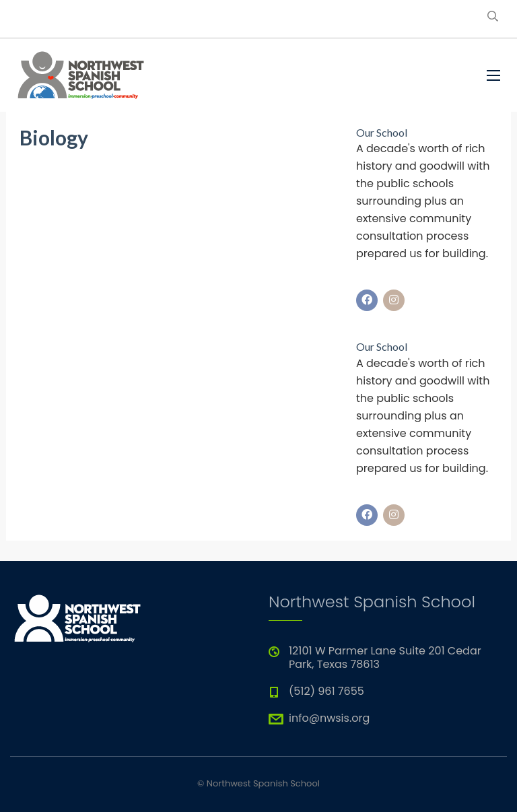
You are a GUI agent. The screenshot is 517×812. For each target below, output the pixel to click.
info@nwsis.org (329, 718)
